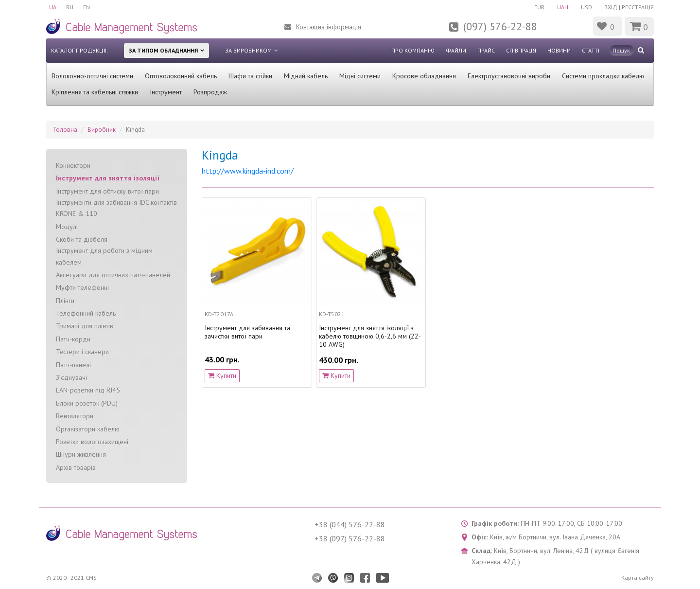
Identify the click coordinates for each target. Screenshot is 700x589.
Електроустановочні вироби (509, 76)
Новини (559, 50)
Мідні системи (360, 76)
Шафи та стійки (250, 76)
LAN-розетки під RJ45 (88, 390)
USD (586, 7)
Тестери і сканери (82, 352)
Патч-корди (73, 339)
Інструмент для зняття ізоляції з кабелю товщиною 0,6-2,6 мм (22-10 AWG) (370, 336)
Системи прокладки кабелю (603, 76)
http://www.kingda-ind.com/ (248, 171)
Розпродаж (210, 92)
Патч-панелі (73, 365)
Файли (456, 50)
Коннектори (73, 165)
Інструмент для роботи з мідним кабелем (104, 256)
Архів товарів (76, 467)
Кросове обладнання (424, 76)
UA (53, 7)
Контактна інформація (329, 27)
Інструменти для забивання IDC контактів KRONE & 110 (116, 208)
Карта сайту (638, 578)
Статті (591, 50)
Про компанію (413, 50)
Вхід (611, 7)
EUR (539, 7)
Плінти (65, 301)
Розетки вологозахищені (92, 442)
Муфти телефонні (82, 287)
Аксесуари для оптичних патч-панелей (113, 275)
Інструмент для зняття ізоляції (108, 178)
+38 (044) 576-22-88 (350, 524)
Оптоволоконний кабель (181, 76)
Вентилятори (75, 416)
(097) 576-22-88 (500, 26)
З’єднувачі (71, 377)
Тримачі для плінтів (85, 326)
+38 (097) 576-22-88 (350, 538)
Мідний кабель (306, 76)
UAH (563, 7)
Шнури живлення (81, 454)
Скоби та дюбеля (82, 239)
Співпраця (521, 50)
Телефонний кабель (86, 313)
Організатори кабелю (88, 429)
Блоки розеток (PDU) (87, 403)
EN (87, 7)
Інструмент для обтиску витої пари (107, 191)
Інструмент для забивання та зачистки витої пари (247, 332)
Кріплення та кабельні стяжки (95, 92)
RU (70, 7)
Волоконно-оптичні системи (92, 76)
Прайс (486, 50)
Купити (222, 375)
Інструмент (166, 92)
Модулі (67, 227)
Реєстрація (638, 7)
